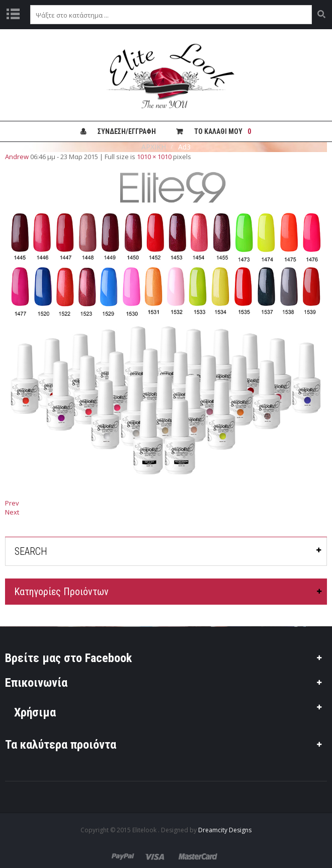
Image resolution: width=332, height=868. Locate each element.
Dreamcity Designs (225, 830)
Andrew (17, 157)
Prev (12, 503)
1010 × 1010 (154, 157)
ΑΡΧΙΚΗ (154, 147)
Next (12, 512)
